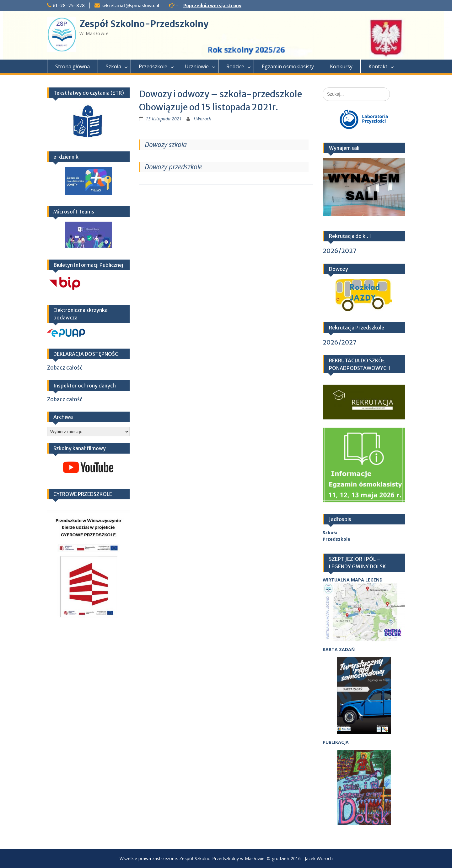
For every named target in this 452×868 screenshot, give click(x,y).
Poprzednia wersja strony (212, 6)
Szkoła (113, 66)
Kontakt (378, 66)
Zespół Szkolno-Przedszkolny (144, 24)
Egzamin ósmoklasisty (288, 66)
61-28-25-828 (69, 6)
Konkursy (341, 66)
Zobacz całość (65, 368)
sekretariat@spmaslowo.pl (130, 6)
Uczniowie (197, 66)
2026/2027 (340, 251)
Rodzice (235, 66)
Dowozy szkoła (166, 145)
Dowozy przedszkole (173, 167)
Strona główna (73, 66)
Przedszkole (153, 66)
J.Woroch (202, 119)
